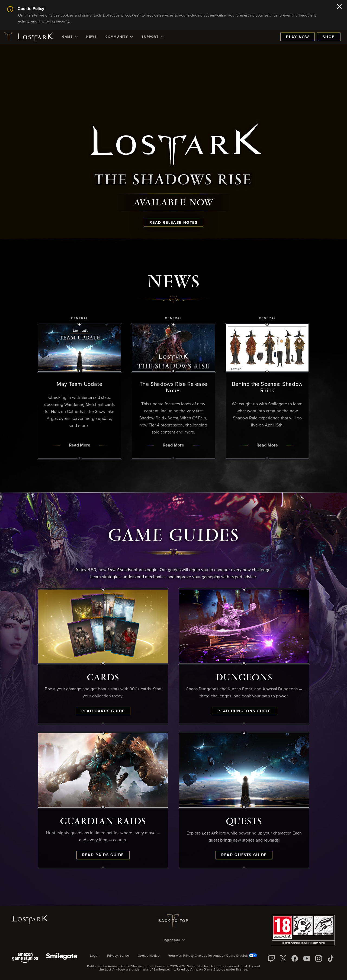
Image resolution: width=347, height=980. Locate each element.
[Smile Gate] (62, 958)
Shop (329, 37)
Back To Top (173, 921)
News (91, 37)
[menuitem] (70, 37)
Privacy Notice (118, 956)
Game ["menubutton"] (70, 37)
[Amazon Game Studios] (25, 958)
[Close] (339, 7)
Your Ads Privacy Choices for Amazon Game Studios (213, 956)
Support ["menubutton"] (152, 37)
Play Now (298, 37)
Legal (94, 956)
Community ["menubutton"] (119, 37)
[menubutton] (173, 940)
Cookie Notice (149, 956)
